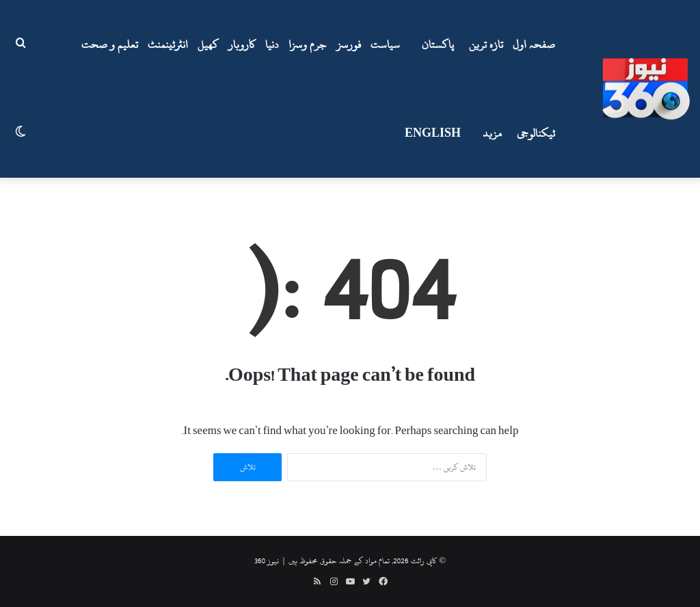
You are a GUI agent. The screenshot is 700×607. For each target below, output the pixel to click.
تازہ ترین (486, 44)
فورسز (349, 44)
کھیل (208, 44)
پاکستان (438, 44)
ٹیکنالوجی (536, 133)
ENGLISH (433, 133)
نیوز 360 (267, 561)
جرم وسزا (308, 44)
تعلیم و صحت (110, 44)
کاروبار (242, 44)
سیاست (385, 44)
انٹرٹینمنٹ (168, 44)
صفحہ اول (534, 44)
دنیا (272, 44)
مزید (492, 133)
